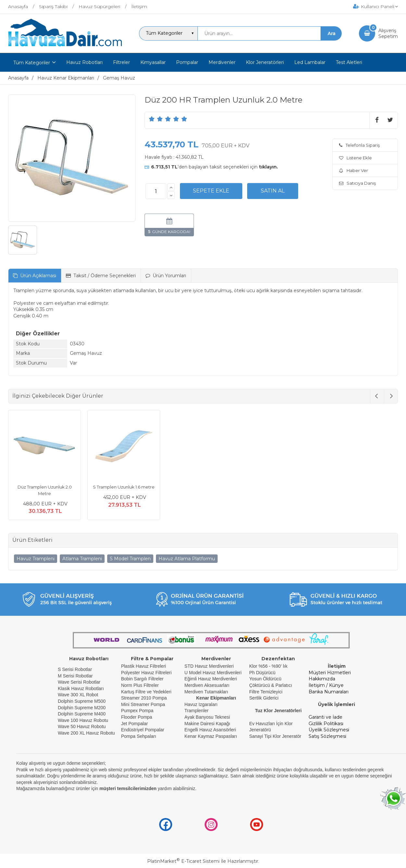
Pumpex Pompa (137, 711)
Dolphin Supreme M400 (82, 714)
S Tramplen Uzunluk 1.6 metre (124, 487)
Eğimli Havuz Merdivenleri (211, 679)
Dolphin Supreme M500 (82, 701)
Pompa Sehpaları (139, 736)
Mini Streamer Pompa (143, 704)
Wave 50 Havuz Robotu (82, 726)
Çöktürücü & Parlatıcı (271, 685)
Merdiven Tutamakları (206, 692)
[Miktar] (156, 191)
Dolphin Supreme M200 (82, 708)
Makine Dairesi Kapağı (207, 724)
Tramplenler (197, 711)
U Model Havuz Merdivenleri (213, 673)
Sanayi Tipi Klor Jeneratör (275, 736)
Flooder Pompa (137, 717)
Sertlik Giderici (264, 698)
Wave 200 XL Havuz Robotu (87, 733)
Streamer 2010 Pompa (144, 698)
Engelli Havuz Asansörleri (210, 730)
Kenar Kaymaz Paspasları (211, 736)
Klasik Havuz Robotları (81, 688)
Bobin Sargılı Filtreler (142, 679)
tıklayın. (268, 167)
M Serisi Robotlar (75, 676)
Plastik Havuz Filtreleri (144, 666)
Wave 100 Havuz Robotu (84, 720)
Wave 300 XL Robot (78, 695)
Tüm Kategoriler (32, 63)
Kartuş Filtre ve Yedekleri (146, 692)
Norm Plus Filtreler (140, 685)
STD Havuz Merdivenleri (209, 666)
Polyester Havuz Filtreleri (146, 673)
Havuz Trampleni (36, 559)
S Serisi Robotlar (75, 669)
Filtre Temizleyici (266, 692)
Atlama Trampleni (82, 559)
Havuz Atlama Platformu (187, 559)
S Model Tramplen (130, 559)
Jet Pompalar (134, 724)
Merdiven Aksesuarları (207, 685)
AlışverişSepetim (388, 33)
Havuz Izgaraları (201, 704)
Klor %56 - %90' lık (268, 666)
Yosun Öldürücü (265, 679)
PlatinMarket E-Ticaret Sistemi (183, 861)
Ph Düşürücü (262, 673)
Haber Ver (354, 170)
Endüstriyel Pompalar (143, 730)
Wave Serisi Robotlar (79, 682)
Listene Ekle (355, 158)
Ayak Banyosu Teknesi (207, 717)
